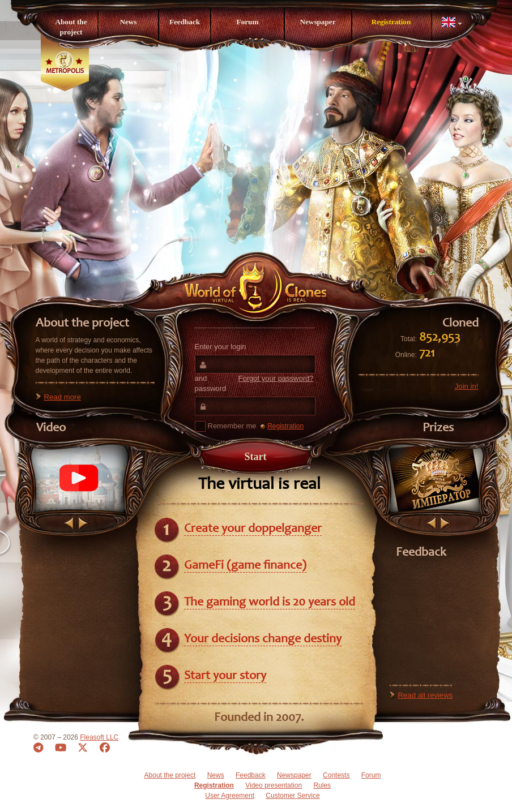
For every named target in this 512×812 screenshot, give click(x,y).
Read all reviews (426, 695)
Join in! (467, 386)
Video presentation (274, 785)
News (128, 22)
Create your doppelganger (253, 529)
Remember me (226, 426)
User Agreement (230, 796)
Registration (391, 22)
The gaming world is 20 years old (270, 603)
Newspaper (317, 22)
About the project (71, 27)
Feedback (185, 22)
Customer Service (293, 796)
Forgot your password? (276, 378)
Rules (322, 785)
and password (254, 383)
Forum (248, 22)
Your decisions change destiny (263, 639)
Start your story (225, 676)
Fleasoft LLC (99, 737)
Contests (336, 775)
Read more (63, 397)
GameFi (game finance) (245, 566)
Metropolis (65, 71)
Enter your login (221, 347)
